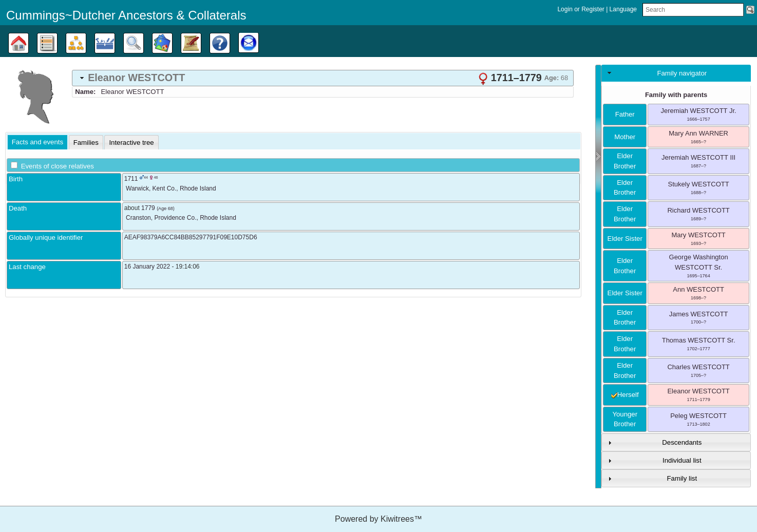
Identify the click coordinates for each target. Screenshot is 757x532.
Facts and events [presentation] (37, 142)
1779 (148, 208)
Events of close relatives (58, 166)
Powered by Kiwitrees (379, 519)
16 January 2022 (147, 267)
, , (171, 188)
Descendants (682, 442)
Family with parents (676, 95)
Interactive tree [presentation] (131, 142)
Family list (682, 478)
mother (625, 137)
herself (625, 395)
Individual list (682, 460)
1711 (131, 179)
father (625, 114)
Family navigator (682, 73)
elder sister (625, 239)
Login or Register (582, 9)
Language (623, 9)
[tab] (323, 78)
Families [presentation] (86, 142)
